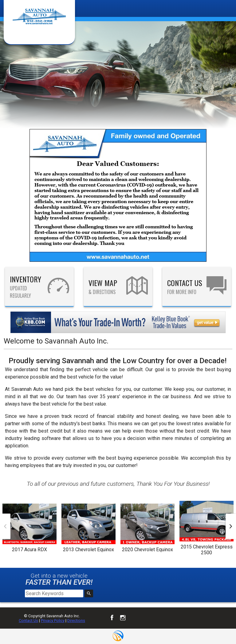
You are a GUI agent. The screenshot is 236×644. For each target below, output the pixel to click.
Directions (76, 620)
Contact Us (28, 620)
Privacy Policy (53, 620)
